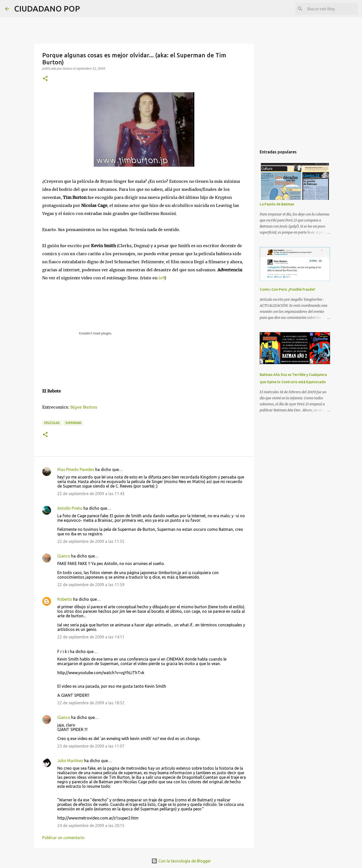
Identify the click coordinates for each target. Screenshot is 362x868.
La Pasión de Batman (277, 204)
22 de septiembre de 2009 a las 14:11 (91, 637)
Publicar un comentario (63, 838)
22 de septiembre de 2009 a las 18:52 (91, 703)
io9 (161, 278)
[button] (45, 79)
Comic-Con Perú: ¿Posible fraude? (287, 289)
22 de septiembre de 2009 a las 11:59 (91, 585)
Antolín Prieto (70, 508)
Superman (73, 423)
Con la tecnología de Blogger (181, 861)
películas (52, 423)
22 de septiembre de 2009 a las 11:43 (91, 494)
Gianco (64, 556)
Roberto (65, 599)
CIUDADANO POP (47, 9)
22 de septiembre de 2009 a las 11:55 (91, 541)
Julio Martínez (70, 761)
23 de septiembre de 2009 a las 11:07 (91, 746)
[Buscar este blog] (332, 9)
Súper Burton (84, 407)
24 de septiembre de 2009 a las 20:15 (91, 826)
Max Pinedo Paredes (76, 469)
